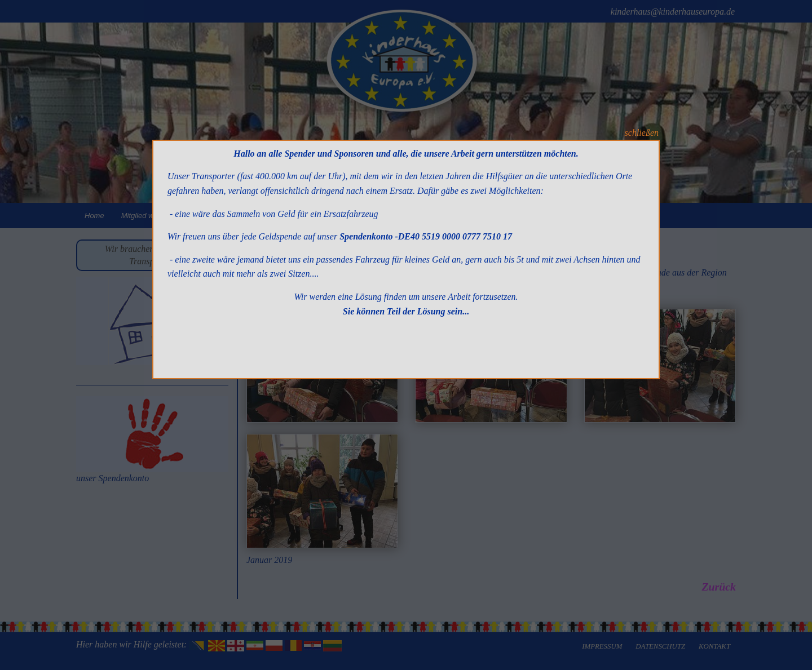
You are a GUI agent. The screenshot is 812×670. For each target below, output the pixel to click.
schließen (642, 133)
